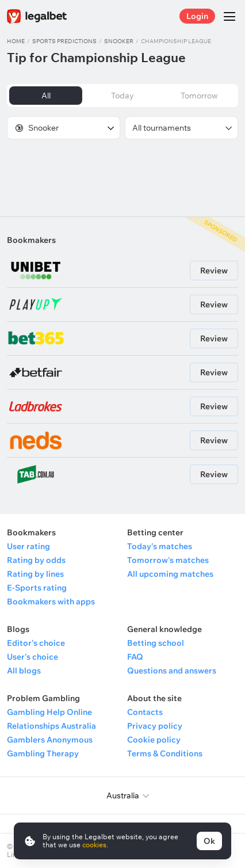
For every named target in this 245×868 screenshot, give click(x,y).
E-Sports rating (37, 588)
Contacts (145, 712)
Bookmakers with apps (51, 601)
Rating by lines (35, 574)
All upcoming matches (170, 574)
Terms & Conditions (165, 753)
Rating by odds (36, 560)
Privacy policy (155, 726)
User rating (28, 546)
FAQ (135, 657)
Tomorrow (199, 96)
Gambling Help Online (49, 712)
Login (197, 16)
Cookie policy (154, 740)
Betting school (156, 643)
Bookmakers (31, 240)
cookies (94, 845)
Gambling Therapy (43, 753)
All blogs (24, 671)
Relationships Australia (51, 726)
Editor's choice (36, 643)
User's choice (32, 657)
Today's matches (160, 546)
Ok (209, 841)
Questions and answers (172, 671)
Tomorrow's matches (168, 560)
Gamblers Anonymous (50, 740)
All (46, 96)
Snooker (119, 41)
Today (122, 96)
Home (16, 41)
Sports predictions (64, 41)
